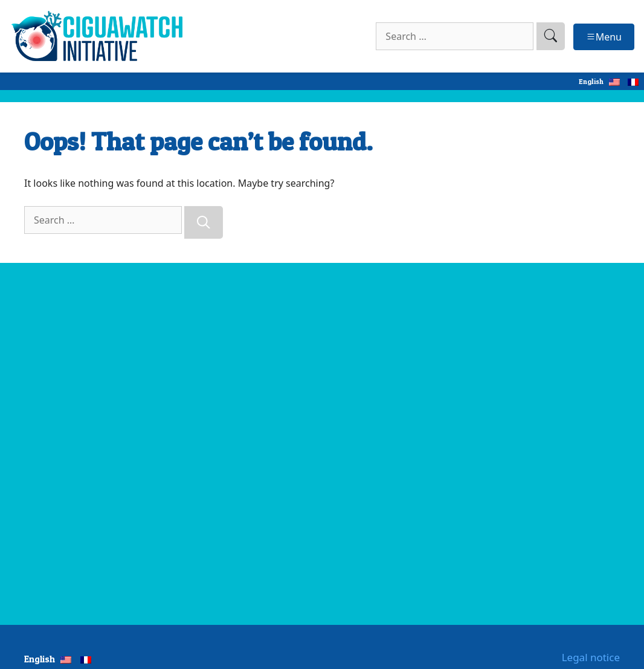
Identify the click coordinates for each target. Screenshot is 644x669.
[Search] (204, 222)
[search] (551, 36)
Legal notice (591, 657)
